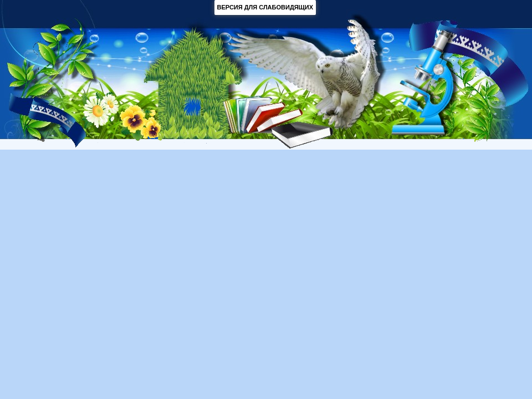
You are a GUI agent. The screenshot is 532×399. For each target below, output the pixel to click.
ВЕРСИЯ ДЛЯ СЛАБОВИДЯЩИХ (265, 7)
